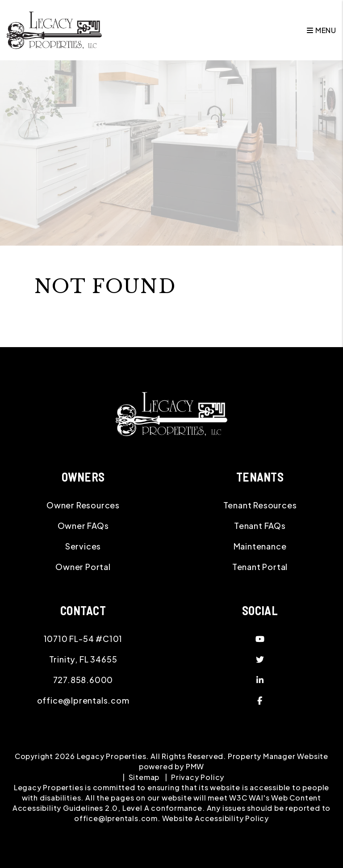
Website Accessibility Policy (215, 818)
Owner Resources (83, 505)
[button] (260, 639)
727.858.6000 (83, 680)
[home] (54, 29)
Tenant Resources (260, 505)
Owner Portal (83, 567)
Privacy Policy (198, 777)
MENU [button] (322, 30)
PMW (195, 766)
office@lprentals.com (83, 700)
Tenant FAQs (260, 526)
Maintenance (260, 546)
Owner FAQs (83, 526)
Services (83, 546)
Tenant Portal (260, 567)
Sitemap (144, 777)
